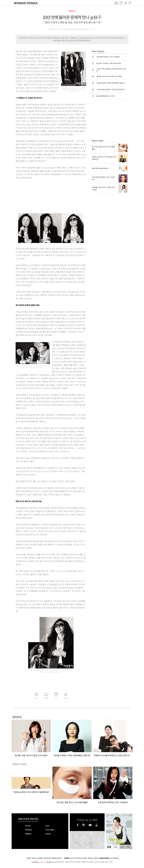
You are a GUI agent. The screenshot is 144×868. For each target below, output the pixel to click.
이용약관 (96, 858)
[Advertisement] (46, 195)
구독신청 (29, 858)
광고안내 (34, 858)
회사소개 (73, 858)
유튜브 (90, 825)
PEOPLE (72, 11)
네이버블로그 (96, 825)
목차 (115, 847)
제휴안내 (90, 858)
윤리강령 (40, 858)
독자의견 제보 (47, 858)
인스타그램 (84, 825)
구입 (128, 847)
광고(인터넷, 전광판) (81, 858)
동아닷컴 (67, 858)
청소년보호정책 (114, 858)
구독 (122, 847)
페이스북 (78, 825)
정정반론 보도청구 (57, 858)
